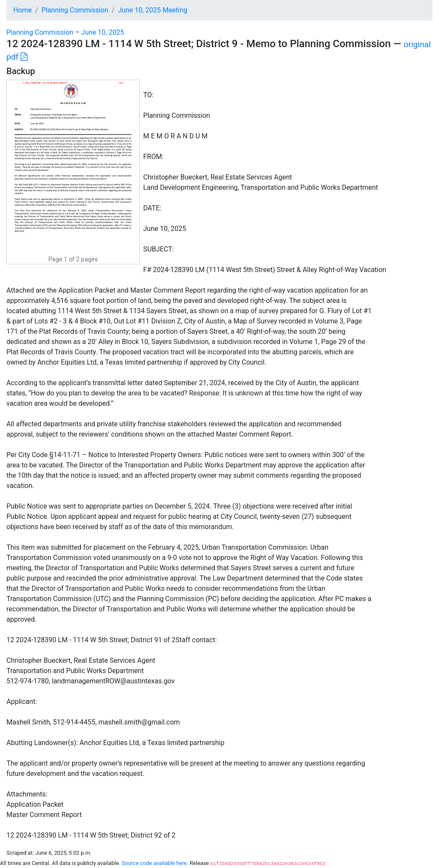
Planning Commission (75, 10)
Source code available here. (155, 863)
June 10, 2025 (102, 32)
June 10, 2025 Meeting (153, 10)
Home (23, 10)
